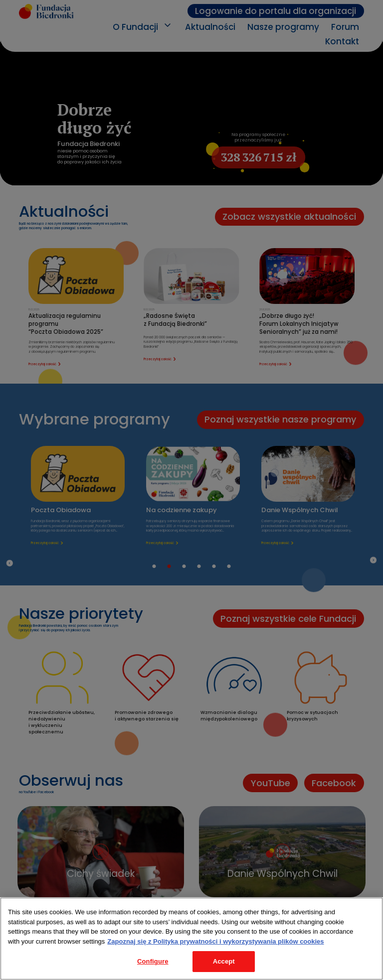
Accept (224, 961)
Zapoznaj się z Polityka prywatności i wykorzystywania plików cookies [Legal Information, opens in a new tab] (215, 941)
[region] (191, 939)
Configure (153, 961)
